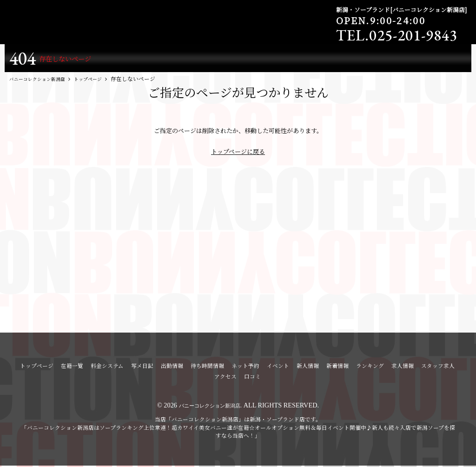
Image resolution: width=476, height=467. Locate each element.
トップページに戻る (238, 153)
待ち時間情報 (207, 367)
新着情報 (337, 367)
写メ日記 (142, 367)
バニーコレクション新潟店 (210, 407)
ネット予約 (245, 367)
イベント (278, 367)
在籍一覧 (72, 367)
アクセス (225, 378)
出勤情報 (172, 367)
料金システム (107, 367)
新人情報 (308, 367)
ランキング (370, 367)
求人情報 (403, 367)
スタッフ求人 (438, 367)
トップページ (37, 367)
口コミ (252, 378)
